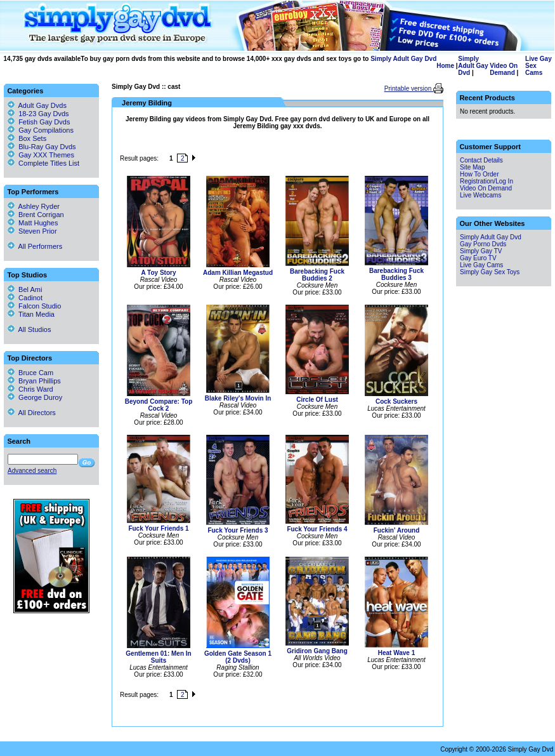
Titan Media (31, 314)
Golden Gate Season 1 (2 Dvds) (238, 657)
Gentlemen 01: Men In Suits (158, 657)
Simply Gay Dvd (136, 87)
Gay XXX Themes (46, 155)
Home (445, 66)
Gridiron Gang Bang (317, 651)
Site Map (472, 167)
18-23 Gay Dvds (43, 114)
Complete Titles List (43, 163)
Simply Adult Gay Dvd (403, 59)
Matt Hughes (33, 223)
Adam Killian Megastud (238, 273)
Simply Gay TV (481, 251)
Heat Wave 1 (397, 653)
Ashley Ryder (34, 206)
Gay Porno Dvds (483, 244)
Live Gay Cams (481, 265)
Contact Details (481, 160)
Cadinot (25, 298)
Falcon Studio (34, 306)
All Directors (32, 413)
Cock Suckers (396, 401)
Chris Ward (30, 389)
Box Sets (32, 138)
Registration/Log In (486, 181)
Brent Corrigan (36, 215)
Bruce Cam (30, 373)
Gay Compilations (46, 130)
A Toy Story (158, 273)
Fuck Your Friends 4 (317, 529)
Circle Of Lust (317, 400)
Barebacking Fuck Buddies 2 (317, 275)
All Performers (35, 246)
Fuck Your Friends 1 (158, 528)
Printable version (409, 89)
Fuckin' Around (397, 530)
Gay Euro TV (478, 258)
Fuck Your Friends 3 (238, 530)
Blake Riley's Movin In (238, 398)
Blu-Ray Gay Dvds (47, 147)
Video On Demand (504, 69)
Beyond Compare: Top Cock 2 (159, 405)
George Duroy (35, 397)
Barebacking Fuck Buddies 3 (396, 274)
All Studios (29, 329)
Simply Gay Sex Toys (490, 272)
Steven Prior (32, 231)
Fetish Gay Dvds (44, 122)
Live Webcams (480, 195)
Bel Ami (25, 289)
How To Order (480, 174)
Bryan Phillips (34, 381)
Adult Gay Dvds (42, 105)
